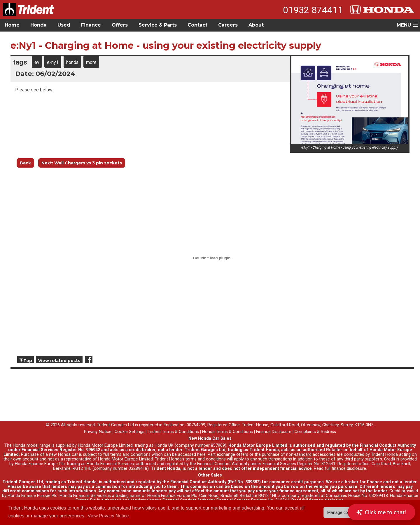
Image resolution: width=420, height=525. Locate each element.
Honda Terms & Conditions (228, 432)
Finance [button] (91, 25)
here (201, 454)
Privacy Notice (98, 432)
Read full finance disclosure (340, 468)
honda (72, 62)
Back (25, 163)
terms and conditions (206, 459)
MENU (404, 25)
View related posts (59, 361)
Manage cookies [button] (343, 512)
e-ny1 (53, 62)
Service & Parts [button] (158, 25)
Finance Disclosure (274, 432)
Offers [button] (120, 25)
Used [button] (64, 25)
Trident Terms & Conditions (173, 432)
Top (28, 361)
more (91, 62)
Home (12, 25)
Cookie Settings (129, 432)
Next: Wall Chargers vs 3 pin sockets (82, 163)
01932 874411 (313, 10)
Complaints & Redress (315, 432)
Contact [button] (197, 25)
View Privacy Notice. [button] (109, 516)
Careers (228, 25)
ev (37, 62)
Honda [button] (38, 25)
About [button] (256, 25)
